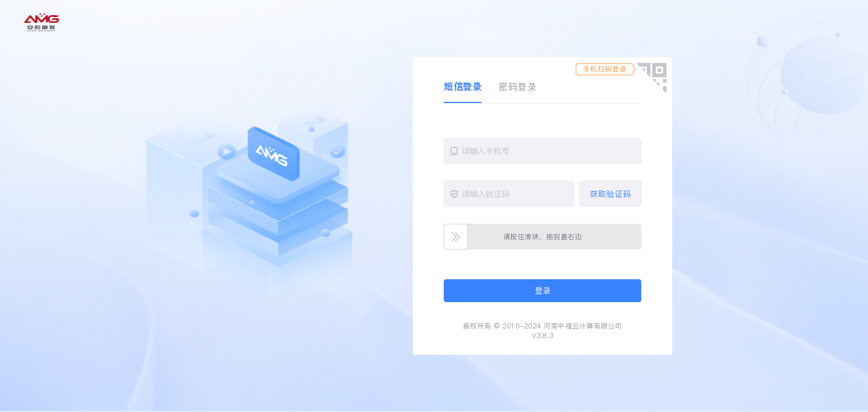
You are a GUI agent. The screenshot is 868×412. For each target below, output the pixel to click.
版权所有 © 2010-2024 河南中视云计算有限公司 (543, 326)
